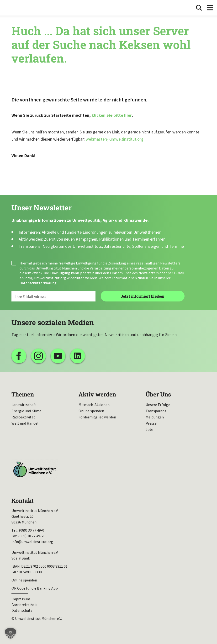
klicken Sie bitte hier (112, 115)
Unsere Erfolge (158, 405)
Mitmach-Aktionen (94, 405)
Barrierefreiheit (24, 605)
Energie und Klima (26, 411)
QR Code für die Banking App (35, 588)
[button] (11, 633)
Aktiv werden (97, 394)
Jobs (150, 429)
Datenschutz (22, 610)
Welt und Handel (25, 423)
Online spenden (91, 411)
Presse (151, 423)
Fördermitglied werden (97, 417)
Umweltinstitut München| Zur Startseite (19, 8)
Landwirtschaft (24, 405)
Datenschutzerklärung (38, 283)
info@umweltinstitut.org (45, 278)
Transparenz (156, 411)
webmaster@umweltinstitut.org (115, 139)
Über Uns (158, 394)
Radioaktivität (23, 417)
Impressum (21, 599)
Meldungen (155, 417)
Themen (23, 394)
